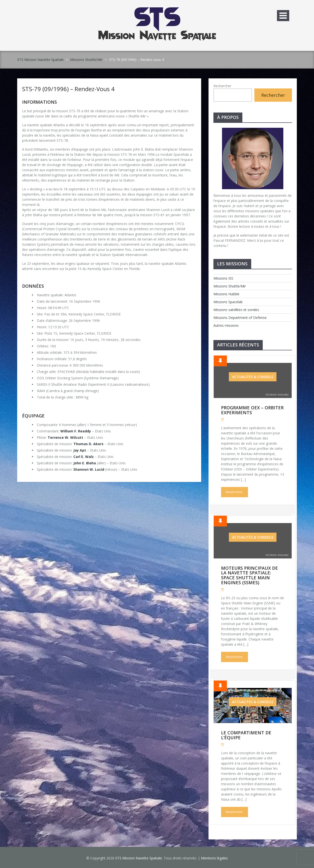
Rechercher (222, 86)
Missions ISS (223, 278)
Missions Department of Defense (240, 318)
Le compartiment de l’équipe (246, 735)
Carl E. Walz (84, 457)
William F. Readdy (76, 431)
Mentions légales (214, 858)
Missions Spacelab (228, 302)
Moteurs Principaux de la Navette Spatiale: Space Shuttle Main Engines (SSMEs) (249, 575)
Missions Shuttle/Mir (86, 60)
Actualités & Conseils (253, 377)
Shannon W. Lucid (89, 469)
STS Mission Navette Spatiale (40, 60)
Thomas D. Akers (88, 444)
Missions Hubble (226, 294)
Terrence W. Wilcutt (65, 437)
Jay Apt (80, 450)
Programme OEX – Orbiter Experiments (252, 410)
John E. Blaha (85, 463)
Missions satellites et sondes (236, 310)
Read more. (235, 492)
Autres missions (226, 325)
